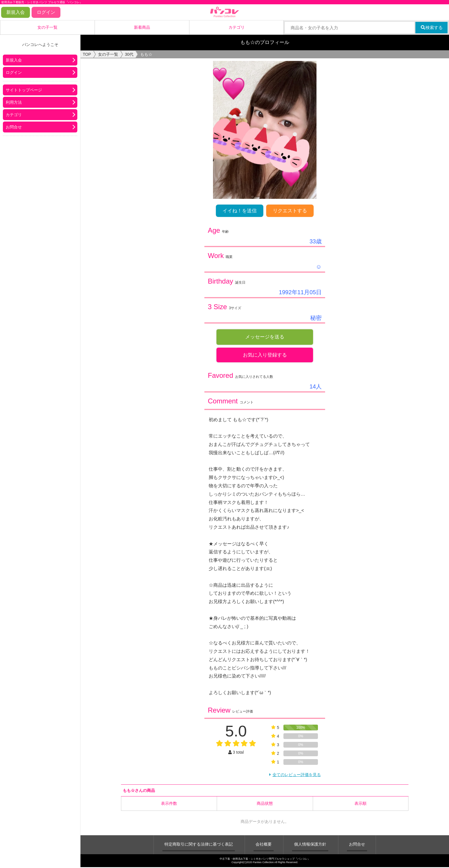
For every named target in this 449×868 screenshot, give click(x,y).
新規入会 (16, 12)
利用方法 (14, 102)
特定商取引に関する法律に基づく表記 (199, 845)
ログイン (46, 12)
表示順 (360, 804)
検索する (432, 27)
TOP (87, 54)
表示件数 (169, 804)
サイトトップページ (24, 90)
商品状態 (265, 804)
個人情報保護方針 (310, 845)
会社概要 (264, 845)
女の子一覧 (47, 27)
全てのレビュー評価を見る (297, 775)
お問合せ (14, 127)
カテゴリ (237, 27)
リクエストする (290, 211)
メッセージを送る (265, 337)
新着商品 (142, 27)
